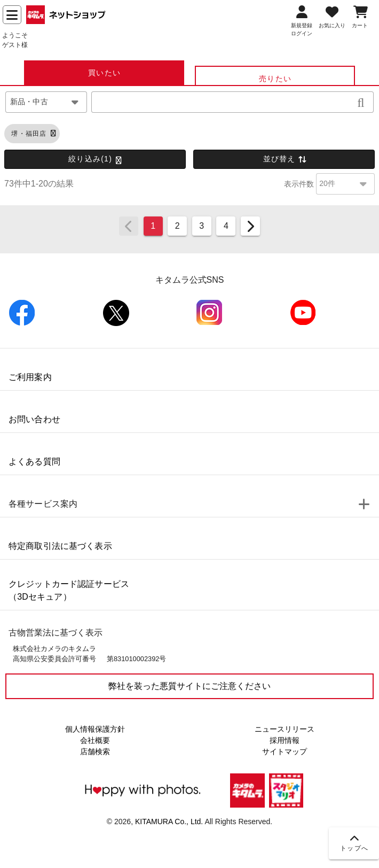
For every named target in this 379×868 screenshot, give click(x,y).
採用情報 (285, 740)
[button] (361, 102)
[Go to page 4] (226, 226)
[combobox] (46, 102)
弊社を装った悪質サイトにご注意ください (189, 686)
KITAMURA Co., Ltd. (169, 821)
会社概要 (95, 740)
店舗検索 (95, 751)
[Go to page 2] (177, 226)
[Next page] (250, 226)
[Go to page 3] (202, 226)
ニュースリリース (285, 729)
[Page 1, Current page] (153, 226)
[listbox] (189, 477)
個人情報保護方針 (95, 729)
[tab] (104, 73)
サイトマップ (285, 751)
